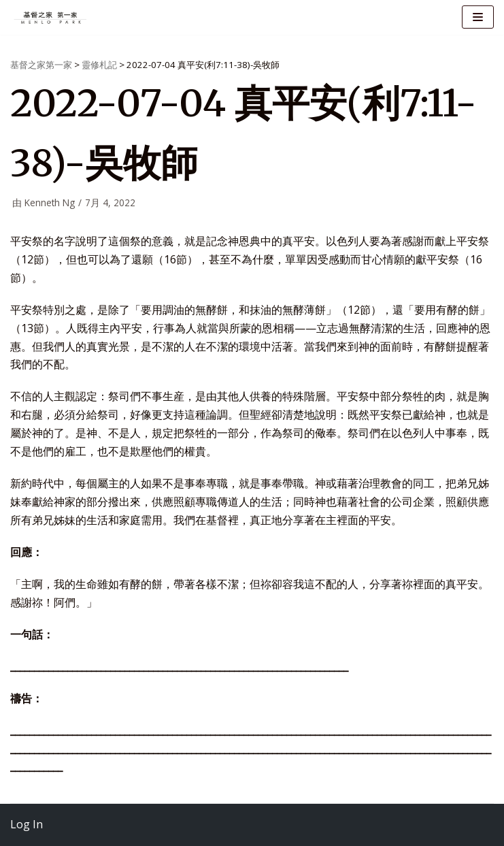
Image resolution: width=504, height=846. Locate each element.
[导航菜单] (478, 17)
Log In (27, 824)
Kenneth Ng (50, 202)
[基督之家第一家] (51, 17)
